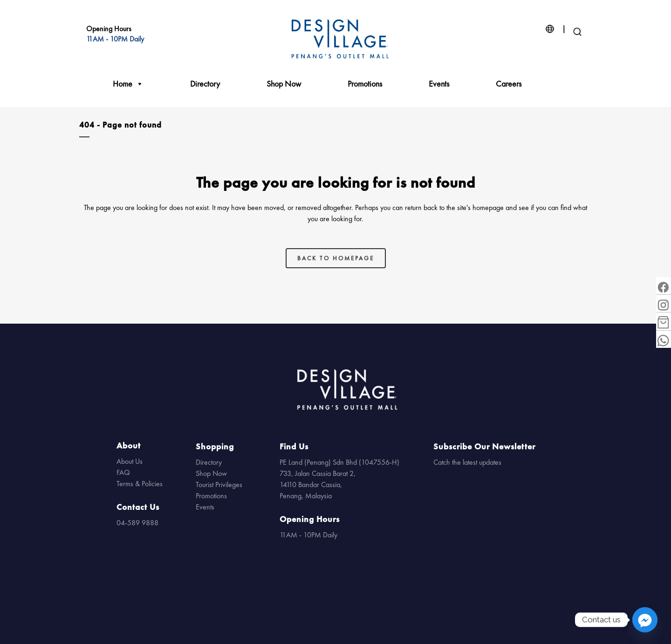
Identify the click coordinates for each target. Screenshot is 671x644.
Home (128, 84)
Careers (509, 84)
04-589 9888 (137, 523)
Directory (205, 84)
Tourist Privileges (219, 485)
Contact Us (138, 507)
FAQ (123, 472)
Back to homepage (336, 258)
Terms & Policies (140, 484)
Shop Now (284, 84)
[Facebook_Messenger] (645, 620)
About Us (130, 461)
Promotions (365, 84)
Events (439, 84)
